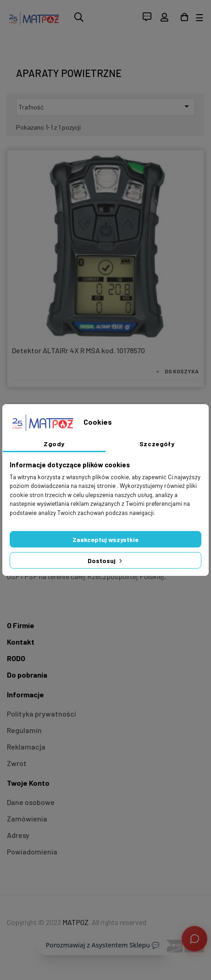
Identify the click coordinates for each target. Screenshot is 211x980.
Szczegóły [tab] (157, 444)
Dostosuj (106, 561)
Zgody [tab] (54, 444)
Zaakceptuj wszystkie (105, 539)
